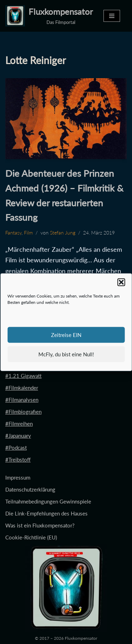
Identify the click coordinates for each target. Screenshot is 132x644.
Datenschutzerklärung (30, 489)
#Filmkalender (22, 388)
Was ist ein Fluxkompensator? (40, 525)
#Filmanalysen (22, 400)
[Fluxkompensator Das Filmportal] (49, 16)
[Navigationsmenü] (112, 16)
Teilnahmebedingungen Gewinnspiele (48, 501)
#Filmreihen (19, 424)
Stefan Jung (63, 233)
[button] (121, 282)
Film (28, 233)
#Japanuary (18, 436)
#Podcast (16, 448)
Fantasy (13, 233)
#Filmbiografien (23, 412)
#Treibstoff (18, 459)
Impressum (18, 477)
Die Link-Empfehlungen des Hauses (46, 513)
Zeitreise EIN (66, 335)
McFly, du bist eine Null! (66, 354)
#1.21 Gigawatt (23, 376)
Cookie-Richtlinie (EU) (31, 537)
